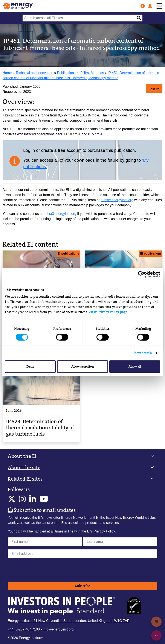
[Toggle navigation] (159, 6)
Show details (142, 353)
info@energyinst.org (58, 629)
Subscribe (83, 586)
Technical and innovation (35, 73)
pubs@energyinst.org (117, 200)
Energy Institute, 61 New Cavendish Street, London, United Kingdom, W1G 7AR (69, 621)
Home (7, 73)
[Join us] (143, 6)
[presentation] (40, 570)
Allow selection (82, 366)
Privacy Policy (104, 531)
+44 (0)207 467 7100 (24, 629)
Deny (30, 366)
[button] (82, 456)
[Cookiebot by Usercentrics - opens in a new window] (141, 274)
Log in (154, 88)
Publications (67, 73)
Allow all (135, 366)
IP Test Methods (92, 73)
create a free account (61, 150)
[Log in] (150, 6)
